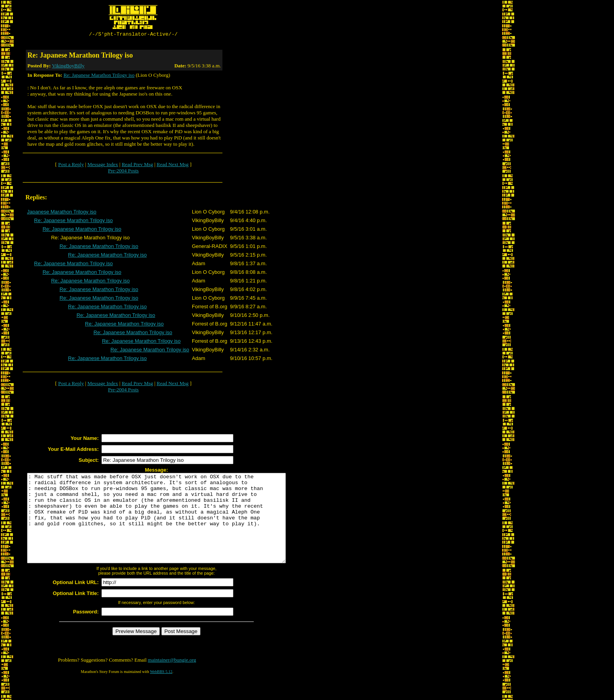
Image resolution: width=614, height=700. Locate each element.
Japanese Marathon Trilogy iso (62, 213)
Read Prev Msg (137, 166)
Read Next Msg (173, 166)
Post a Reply (71, 166)
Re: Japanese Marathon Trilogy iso (99, 76)
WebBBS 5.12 (161, 690)
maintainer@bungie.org (172, 679)
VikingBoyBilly (68, 67)
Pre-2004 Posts (123, 172)
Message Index (103, 166)
